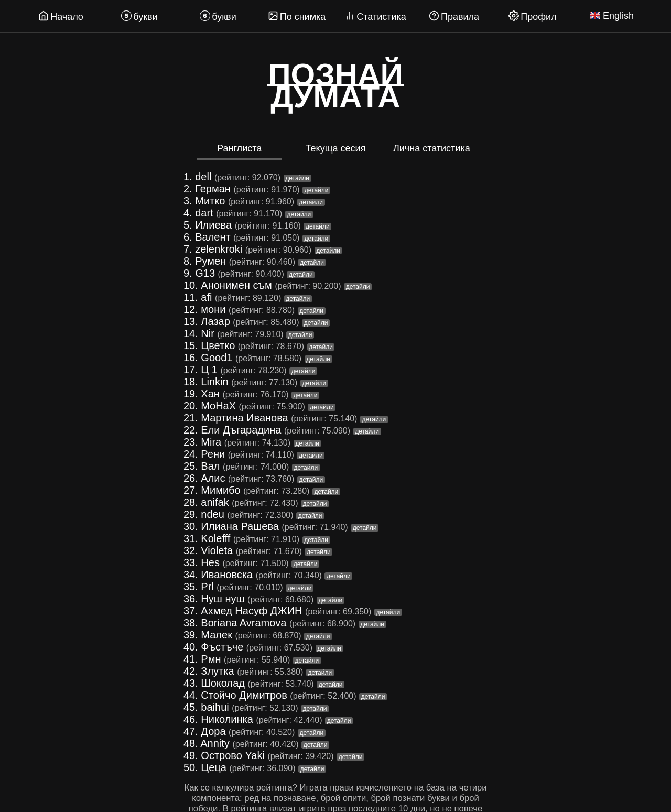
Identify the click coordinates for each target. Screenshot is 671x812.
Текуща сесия (336, 148)
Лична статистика (432, 148)
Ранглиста (239, 148)
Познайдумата (335, 86)
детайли (297, 178)
